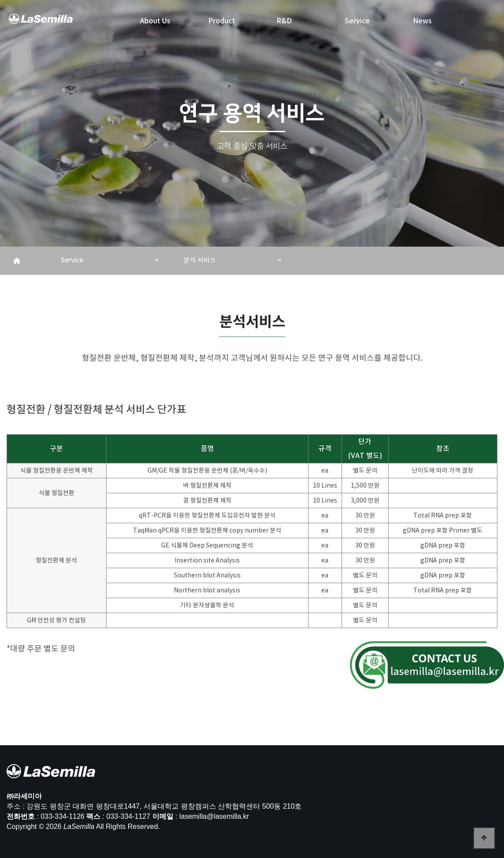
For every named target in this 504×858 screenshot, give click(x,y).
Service (72, 261)
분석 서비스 (200, 261)
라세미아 (42, 22)
